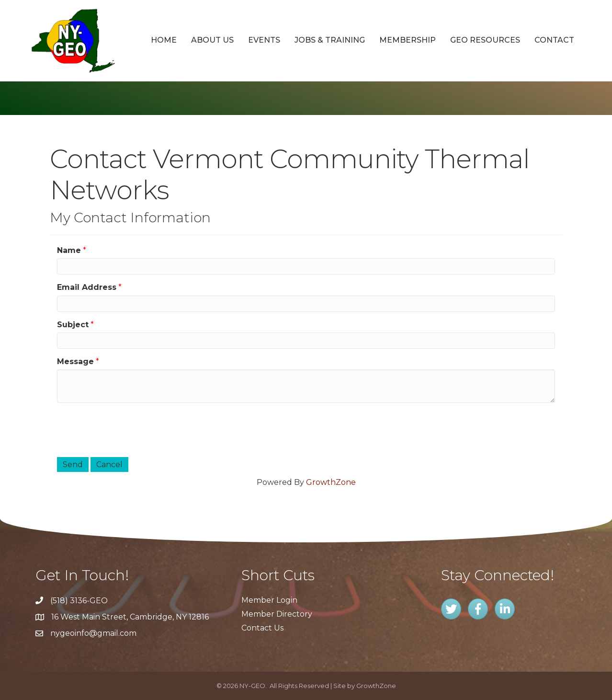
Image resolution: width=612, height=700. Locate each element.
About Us (212, 40)
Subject (73, 325)
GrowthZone (331, 482)
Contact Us (262, 628)
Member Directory (277, 614)
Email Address (87, 287)
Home (164, 40)
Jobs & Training (330, 40)
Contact (554, 40)
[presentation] (130, 429)
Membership (408, 40)
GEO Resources (485, 40)
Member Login (269, 600)
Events (264, 40)
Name (69, 250)
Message (75, 361)
